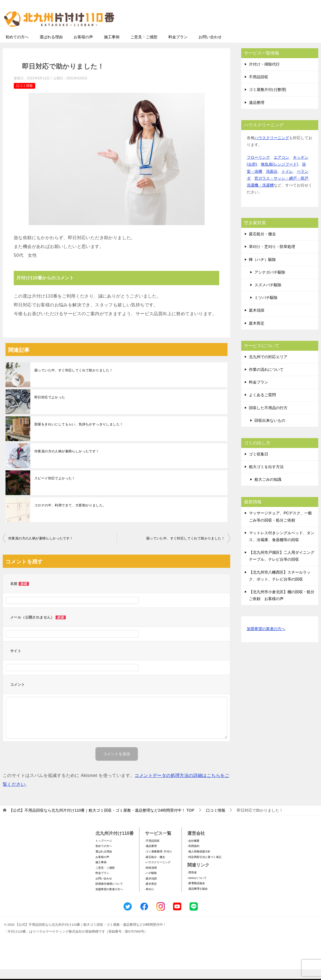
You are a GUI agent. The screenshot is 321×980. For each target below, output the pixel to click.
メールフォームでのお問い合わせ (267, 32)
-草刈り (149, 900)
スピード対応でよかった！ (55, 489)
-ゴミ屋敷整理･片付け (158, 862)
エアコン (281, 168)
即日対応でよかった (50, 408)
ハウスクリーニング (272, 149)
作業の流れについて (266, 380)
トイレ (287, 182)
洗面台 (272, 182)
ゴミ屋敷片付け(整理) (267, 100)
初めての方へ (17, 48)
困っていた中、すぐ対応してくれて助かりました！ (74, 381)
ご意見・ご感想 (144, 48)
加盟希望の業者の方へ (266, 640)
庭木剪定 (257, 334)
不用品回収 (259, 88)
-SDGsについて (197, 889)
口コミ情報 (24, 96)
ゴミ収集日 (259, 465)
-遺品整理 (151, 857)
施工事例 (112, 48)
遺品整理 (257, 113)
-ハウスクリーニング (158, 873)
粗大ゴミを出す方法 (266, 477)
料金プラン (178, 48)
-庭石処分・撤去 (155, 868)
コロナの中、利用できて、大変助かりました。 (70, 516)
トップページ (104, 851)
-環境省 (192, 883)
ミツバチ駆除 (266, 308)
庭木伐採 (257, 321)
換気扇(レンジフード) (279, 175)
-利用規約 (193, 857)
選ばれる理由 (51, 48)
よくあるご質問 (262, 406)
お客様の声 (83, 48)
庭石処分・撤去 (262, 245)
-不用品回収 (152, 851)
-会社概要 (193, 851)
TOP (102, 821)
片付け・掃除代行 (264, 75)
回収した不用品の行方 (268, 419)
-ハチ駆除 (151, 884)
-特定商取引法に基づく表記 (204, 868)
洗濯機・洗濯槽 (260, 196)
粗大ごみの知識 (268, 490)
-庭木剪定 (151, 894)
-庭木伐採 (151, 889)
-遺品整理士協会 (197, 899)
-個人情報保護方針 (199, 862)
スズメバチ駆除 (268, 296)
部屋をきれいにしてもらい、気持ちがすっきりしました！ (79, 435)
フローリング (258, 168)
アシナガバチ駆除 (270, 283)
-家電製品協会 (196, 894)
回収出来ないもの (270, 431)
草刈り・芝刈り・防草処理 (272, 257)
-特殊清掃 (151, 878)
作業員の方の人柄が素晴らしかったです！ (67, 462)
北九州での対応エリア (268, 368)
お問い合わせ (210, 48)
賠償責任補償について (109, 894)
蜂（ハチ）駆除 (262, 270)
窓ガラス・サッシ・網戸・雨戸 (281, 189)
